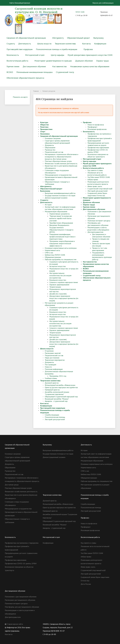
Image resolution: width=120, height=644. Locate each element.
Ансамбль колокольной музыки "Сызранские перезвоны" (57, 393)
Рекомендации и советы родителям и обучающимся (98, 229)
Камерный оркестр (52, 390)
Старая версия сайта (15, 624)
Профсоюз (88, 49)
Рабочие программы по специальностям (61, 259)
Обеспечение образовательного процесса (25, 78)
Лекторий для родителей (55, 419)
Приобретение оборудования (61, 223)
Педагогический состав (54, 152)
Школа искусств (44, 44)
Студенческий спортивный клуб (100, 189)
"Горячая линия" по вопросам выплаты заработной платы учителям (61, 218)
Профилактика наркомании (98, 147)
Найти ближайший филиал (18, 3)
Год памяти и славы (95, 170)
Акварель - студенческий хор (56, 401)
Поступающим (50, 365)
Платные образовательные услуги (58, 161)
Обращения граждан (53, 257)
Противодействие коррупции (20, 49)
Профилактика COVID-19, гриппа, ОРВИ (98, 151)
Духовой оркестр (52, 383)
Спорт (43, 131)
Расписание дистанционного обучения (20, 600)
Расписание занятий (53, 353)
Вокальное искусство (58, 280)
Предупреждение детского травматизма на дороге (98, 144)
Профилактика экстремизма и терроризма (22, 543)
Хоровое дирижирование (59, 285)
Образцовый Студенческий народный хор (61, 397)
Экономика (45, 134)
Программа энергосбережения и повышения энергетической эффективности (62, 243)
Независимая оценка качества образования (90, 66)
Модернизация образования (56, 211)
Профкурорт (92, 127)
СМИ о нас (49, 253)
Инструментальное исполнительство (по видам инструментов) (60, 275)
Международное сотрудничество (58, 175)
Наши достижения (52, 358)
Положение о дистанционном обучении (21, 597)
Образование (50, 147)
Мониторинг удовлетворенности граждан (53, 61)
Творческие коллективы (65, 44)
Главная (36, 91)
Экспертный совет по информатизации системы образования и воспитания (60, 208)
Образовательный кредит (78, 38)
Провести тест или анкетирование (100, 249)
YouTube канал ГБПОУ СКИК (99, 177)
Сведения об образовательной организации (26, 38)
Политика (44, 127)
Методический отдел (35, 55)
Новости (48, 367)
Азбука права (93, 179)
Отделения (49, 351)
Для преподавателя (95, 232)
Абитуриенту (58, 38)
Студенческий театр (65, 72)
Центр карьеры (57, 55)
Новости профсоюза (96, 125)
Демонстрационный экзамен (56, 198)
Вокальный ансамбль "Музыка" (57, 399)
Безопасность (13, 55)
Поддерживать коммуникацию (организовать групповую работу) (102, 256)
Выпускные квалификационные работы (60, 193)
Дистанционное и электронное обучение (101, 235)
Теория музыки (55, 287)
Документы (49, 145)
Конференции (100, 44)
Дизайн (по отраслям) (58, 294)
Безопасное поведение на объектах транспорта (98, 155)
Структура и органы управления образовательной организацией (57, 142)
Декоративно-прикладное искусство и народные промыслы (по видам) (64, 298)
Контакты (86, 44)
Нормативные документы (60, 214)
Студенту (11, 44)
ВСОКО (10, 72)
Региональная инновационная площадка (34, 72)
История (48, 205)
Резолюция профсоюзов (97, 129)
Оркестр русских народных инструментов (61, 387)
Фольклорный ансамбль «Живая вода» (60, 385)
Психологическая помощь (55, 417)
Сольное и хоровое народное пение (64, 282)
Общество (44, 125)
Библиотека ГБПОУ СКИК (55, 255)
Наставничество (59, 66)
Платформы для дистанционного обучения (98, 224)
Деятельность (25, 44)
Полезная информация (54, 369)
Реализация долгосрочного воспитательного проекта (98, 183)
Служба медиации (52, 415)
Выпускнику (98, 38)
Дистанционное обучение (34, 66)
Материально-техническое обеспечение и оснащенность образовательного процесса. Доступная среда (61, 157)
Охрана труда (102, 61)
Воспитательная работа (17, 61)
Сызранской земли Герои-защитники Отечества (97, 194)
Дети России (86, 584)
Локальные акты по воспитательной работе (97, 174)
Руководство (50, 150)
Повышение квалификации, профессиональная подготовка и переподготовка (62, 237)
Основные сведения (53, 138)
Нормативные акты (52, 250)
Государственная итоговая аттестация (60, 195)
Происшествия (46, 129)
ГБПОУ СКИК (80, 12)
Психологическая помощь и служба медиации (57, 49)
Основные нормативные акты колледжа (61, 248)
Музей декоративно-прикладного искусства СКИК (90, 55)
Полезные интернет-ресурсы (99, 221)
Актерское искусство (58, 266)
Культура (44, 122)
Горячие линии (13, 66)
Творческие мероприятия (55, 360)
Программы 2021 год (58, 376)
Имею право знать (95, 186)
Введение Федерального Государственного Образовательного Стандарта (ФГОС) (61, 229)
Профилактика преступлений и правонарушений (100, 139)
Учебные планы (51, 378)
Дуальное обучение (84, 61)
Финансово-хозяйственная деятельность (61, 163)
